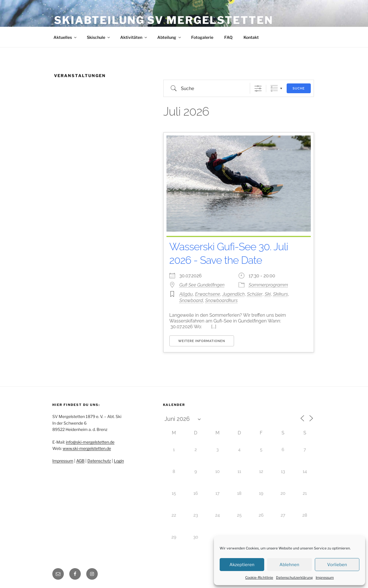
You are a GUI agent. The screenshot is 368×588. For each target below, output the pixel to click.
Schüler (255, 294)
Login (119, 461)
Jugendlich (233, 294)
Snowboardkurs (222, 300)
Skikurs (281, 294)
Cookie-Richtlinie (259, 577)
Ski (268, 294)
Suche (299, 88)
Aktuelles (65, 37)
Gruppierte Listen (274, 88)
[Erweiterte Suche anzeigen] (258, 88)
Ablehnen (289, 565)
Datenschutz (99, 461)
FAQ (228, 37)
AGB (80, 461)
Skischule (99, 37)
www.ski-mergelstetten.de (87, 448)
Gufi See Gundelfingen (202, 285)
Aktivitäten (134, 37)
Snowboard (191, 300)
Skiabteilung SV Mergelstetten (164, 20)
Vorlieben (337, 565)
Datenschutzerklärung (294, 577)
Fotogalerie (202, 37)
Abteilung (169, 37)
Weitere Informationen (202, 341)
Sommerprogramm (268, 285)
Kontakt (251, 37)
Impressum (325, 577)
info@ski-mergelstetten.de (90, 442)
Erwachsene (207, 294)
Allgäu (186, 294)
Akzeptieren (242, 565)
